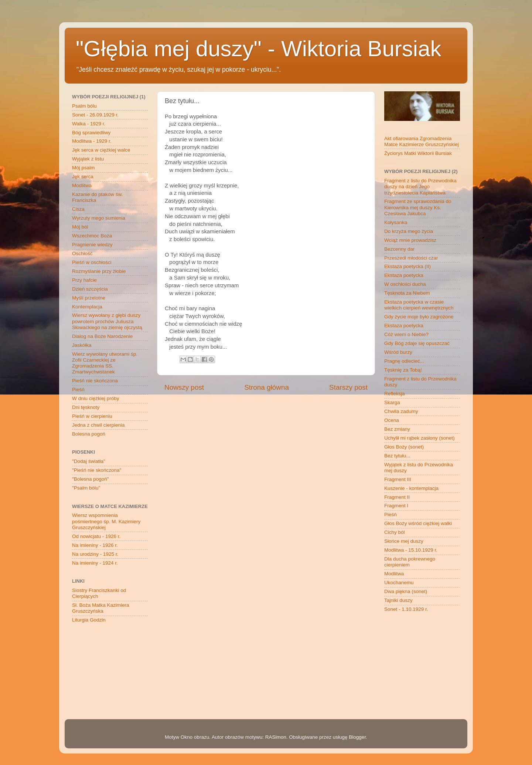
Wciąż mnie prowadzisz (410, 240)
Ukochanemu (399, 583)
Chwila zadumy (401, 411)
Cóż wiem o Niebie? (406, 334)
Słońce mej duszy (404, 541)
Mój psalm (83, 168)
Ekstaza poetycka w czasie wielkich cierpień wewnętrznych (419, 305)
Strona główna (267, 387)
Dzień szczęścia (90, 289)
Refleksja (395, 394)
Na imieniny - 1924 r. (95, 563)
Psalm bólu (84, 106)
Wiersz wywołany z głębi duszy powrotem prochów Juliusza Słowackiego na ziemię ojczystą (107, 321)
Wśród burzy (398, 352)
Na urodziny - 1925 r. (95, 554)
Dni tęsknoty (86, 407)
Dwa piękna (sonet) (406, 591)
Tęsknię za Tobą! (403, 370)
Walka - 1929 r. (89, 124)
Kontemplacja (87, 307)
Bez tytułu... (397, 456)
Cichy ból (395, 532)
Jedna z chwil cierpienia (98, 425)
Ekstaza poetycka (404, 275)
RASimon (276, 737)
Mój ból (80, 227)
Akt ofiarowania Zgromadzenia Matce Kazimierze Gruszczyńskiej (422, 141)
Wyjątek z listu (88, 159)
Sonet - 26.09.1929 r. (95, 115)
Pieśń (78, 390)
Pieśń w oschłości (92, 262)
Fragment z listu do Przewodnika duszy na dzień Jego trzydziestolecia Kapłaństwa (420, 187)
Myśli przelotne (89, 298)
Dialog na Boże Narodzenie (102, 336)
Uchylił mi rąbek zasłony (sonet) (420, 438)
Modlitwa (82, 185)
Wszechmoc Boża (92, 236)
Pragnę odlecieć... (404, 361)
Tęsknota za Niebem (407, 293)
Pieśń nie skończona (95, 381)
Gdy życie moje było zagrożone (419, 317)
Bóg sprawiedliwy (91, 133)
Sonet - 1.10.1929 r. (406, 609)
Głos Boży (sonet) (404, 447)
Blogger (357, 737)
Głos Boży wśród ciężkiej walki (418, 523)
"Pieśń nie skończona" (97, 470)
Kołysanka (396, 222)
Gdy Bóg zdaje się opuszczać (417, 343)
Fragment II (397, 497)
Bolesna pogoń (89, 434)
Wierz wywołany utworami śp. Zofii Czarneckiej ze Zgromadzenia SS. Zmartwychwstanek (105, 363)
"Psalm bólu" (86, 488)
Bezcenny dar (400, 249)
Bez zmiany (397, 429)
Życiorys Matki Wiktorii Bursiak (418, 153)
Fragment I (396, 506)
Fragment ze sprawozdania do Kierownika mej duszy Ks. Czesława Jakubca (418, 207)
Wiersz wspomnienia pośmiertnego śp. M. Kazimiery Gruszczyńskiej (106, 521)
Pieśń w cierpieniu (92, 416)
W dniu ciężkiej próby (96, 398)
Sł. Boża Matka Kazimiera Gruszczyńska (101, 608)
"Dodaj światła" (89, 461)
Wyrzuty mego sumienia (99, 218)
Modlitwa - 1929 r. (92, 141)
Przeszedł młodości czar (411, 258)
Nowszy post (184, 387)
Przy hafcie (84, 280)
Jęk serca (83, 177)
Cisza (78, 209)
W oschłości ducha (405, 284)
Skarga (392, 402)
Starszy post (348, 387)
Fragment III (398, 479)
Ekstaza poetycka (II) (407, 266)
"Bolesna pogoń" (91, 479)
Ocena (392, 420)
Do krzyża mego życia (409, 231)
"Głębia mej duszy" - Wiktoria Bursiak (259, 49)
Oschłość (82, 253)
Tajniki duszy (398, 600)
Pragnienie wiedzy (92, 245)
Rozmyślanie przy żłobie (99, 271)
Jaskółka (82, 345)
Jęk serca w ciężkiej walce (101, 150)
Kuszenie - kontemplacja (411, 488)
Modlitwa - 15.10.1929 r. (411, 550)
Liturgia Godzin (89, 620)
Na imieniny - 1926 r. (95, 545)
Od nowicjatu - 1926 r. (96, 536)
